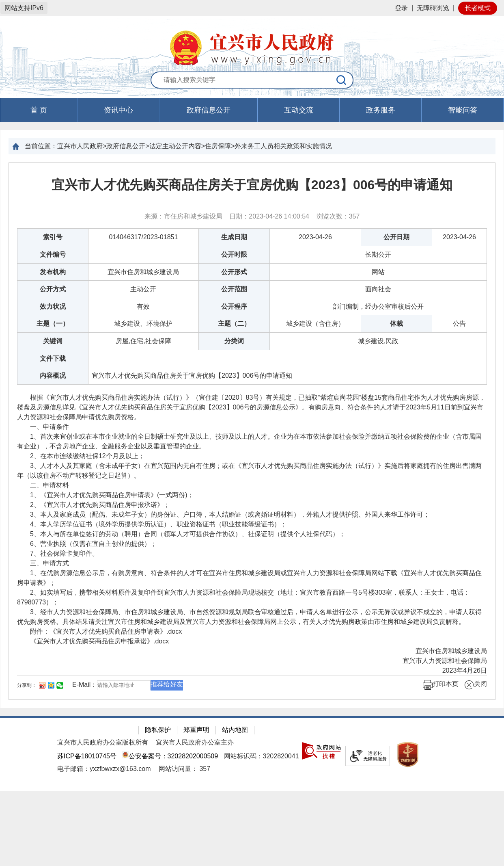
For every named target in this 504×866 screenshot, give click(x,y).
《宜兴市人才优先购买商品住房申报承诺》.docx (99, 641)
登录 (401, 8)
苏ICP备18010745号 (87, 756)
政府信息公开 (209, 110)
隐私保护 (158, 730)
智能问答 (463, 110)
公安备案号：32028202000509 (170, 756)
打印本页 (441, 685)
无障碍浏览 (433, 8)
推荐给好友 (167, 684)
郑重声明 (196, 730)
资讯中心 (118, 110)
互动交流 (299, 110)
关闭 (476, 685)
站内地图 (235, 730)
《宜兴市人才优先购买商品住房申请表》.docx (116, 631)
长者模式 (478, 8)
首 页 (39, 110)
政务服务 (381, 110)
